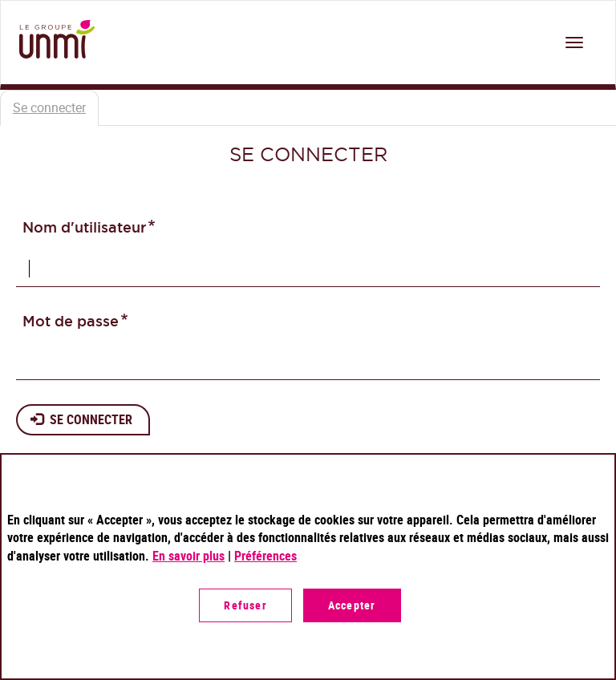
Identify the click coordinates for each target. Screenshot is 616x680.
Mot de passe (71, 321)
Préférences (265, 556)
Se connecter (56, 112)
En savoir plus (188, 556)
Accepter (352, 605)
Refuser (245, 605)
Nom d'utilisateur (84, 227)
